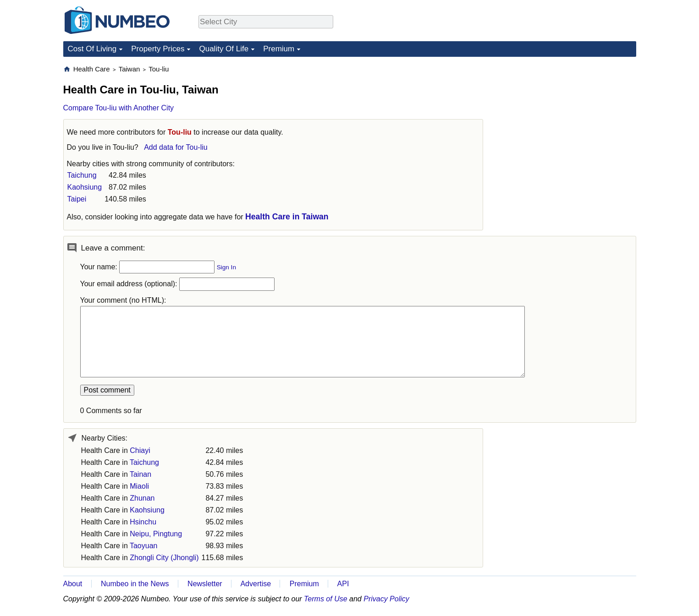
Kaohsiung (85, 187)
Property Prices (158, 49)
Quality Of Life (224, 49)
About (73, 584)
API (343, 584)
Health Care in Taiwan (287, 217)
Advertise (256, 584)
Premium (279, 49)
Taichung (82, 175)
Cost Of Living (92, 49)
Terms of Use (326, 599)
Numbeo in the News (135, 584)
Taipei (77, 199)
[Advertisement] (567, 122)
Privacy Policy (386, 599)
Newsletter (205, 584)
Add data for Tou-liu (176, 147)
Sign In (226, 267)
